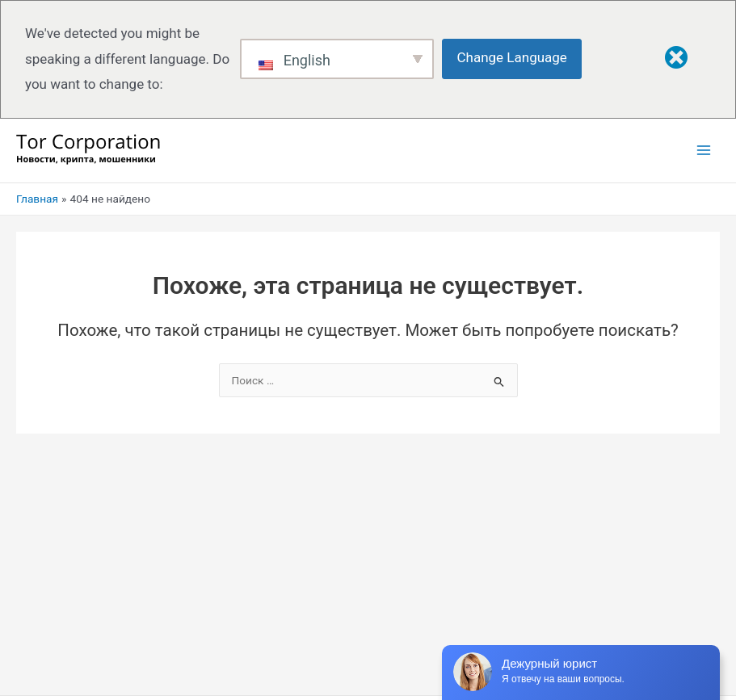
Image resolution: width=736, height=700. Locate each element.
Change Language (512, 57)
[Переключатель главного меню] (704, 151)
